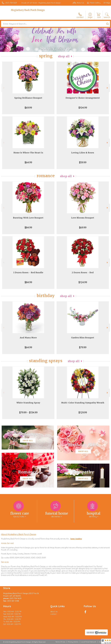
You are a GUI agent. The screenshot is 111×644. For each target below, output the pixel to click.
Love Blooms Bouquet (83, 218)
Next (108, 88)
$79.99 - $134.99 (28, 412)
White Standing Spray (28, 403)
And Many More (28, 338)
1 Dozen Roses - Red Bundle (28, 272)
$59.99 (83, 162)
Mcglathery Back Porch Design (28, 10)
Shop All (64, 56)
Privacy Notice (73, 642)
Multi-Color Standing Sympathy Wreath (83, 403)
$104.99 (83, 108)
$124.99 (83, 282)
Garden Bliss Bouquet (83, 338)
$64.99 (28, 162)
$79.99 (83, 347)
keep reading (76, 539)
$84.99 (28, 227)
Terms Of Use (60, 642)
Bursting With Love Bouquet (28, 218)
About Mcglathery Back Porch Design (19, 534)
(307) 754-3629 (11, 3)
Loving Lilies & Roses (83, 153)
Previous (3, 88)
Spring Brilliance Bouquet (28, 98)
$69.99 (28, 108)
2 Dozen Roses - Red (83, 272)
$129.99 (83, 412)
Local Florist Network (89, 642)
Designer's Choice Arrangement (83, 98)
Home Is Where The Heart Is (28, 153)
